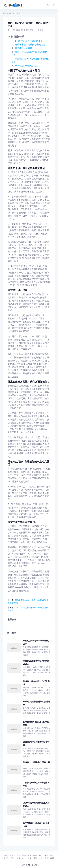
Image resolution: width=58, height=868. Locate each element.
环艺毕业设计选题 (24, 48)
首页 (5, 13)
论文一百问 (11, 858)
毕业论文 (24, 857)
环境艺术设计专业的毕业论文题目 (31, 45)
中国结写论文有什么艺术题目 (29, 41)
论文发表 (18, 857)
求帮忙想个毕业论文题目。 (28, 66)
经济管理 (35, 857)
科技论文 (13, 13)
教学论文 (30, 857)
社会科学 (52, 857)
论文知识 (6, 857)
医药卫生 (46, 857)
